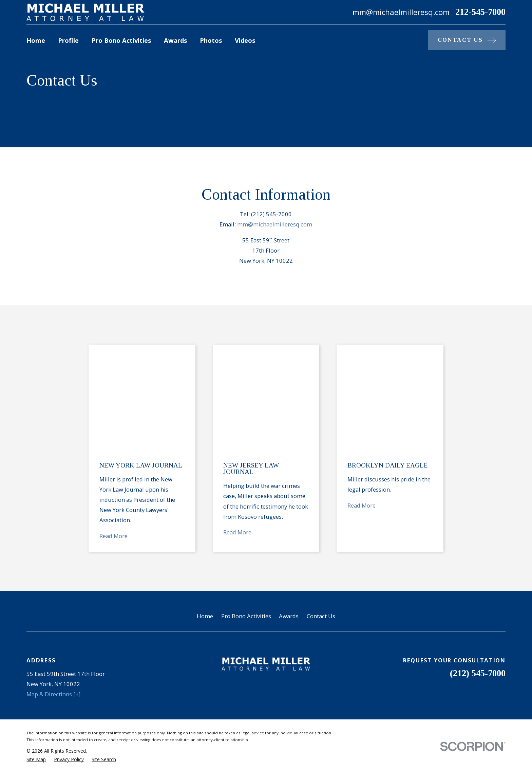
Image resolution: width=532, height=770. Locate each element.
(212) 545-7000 (478, 567)
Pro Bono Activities (246, 509)
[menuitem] (36, 652)
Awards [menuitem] (175, 40)
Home (205, 509)
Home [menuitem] (36, 40)
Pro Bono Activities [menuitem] (121, 40)
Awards (289, 509)
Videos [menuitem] (245, 40)
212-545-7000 (480, 12)
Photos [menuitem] (211, 40)
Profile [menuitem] (68, 40)
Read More (113, 429)
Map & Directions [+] (53, 588)
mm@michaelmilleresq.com (275, 224)
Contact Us (321, 509)
